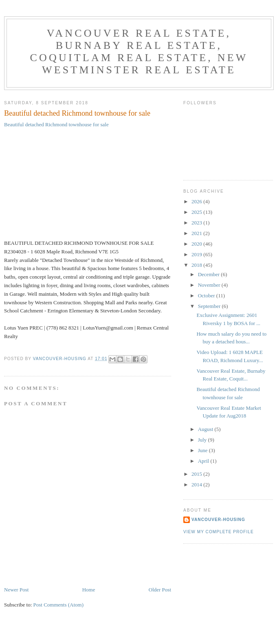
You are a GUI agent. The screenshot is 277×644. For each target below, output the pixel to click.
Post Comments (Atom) (59, 605)
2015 (197, 474)
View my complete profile (219, 532)
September (210, 306)
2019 (197, 254)
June (203, 450)
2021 (197, 233)
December (210, 274)
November (210, 285)
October (207, 296)
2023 (197, 223)
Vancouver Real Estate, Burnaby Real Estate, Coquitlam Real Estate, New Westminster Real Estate (139, 52)
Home (89, 590)
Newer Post (16, 590)
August (206, 429)
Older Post (160, 590)
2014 (197, 485)
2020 (197, 244)
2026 (197, 201)
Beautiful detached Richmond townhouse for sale (56, 124)
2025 (197, 212)
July (203, 440)
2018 (197, 265)
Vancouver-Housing (218, 520)
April (204, 461)
